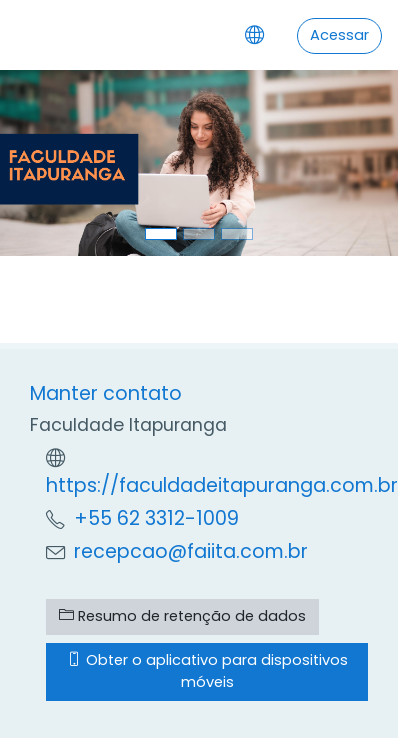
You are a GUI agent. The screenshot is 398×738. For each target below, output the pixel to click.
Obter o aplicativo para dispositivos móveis (207, 671)
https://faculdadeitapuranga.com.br (222, 485)
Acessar (339, 35)
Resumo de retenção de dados (182, 616)
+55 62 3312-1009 (156, 518)
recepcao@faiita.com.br (191, 551)
